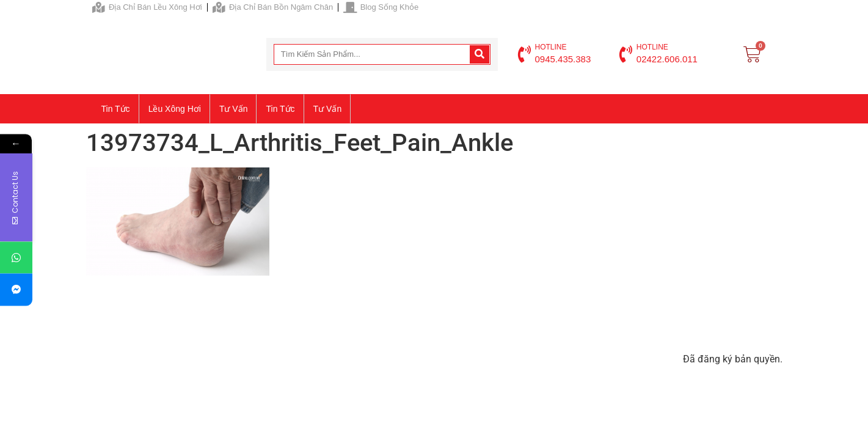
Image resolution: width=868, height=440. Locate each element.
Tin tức (116, 109)
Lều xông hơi (175, 109)
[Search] (480, 54)
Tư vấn (234, 109)
